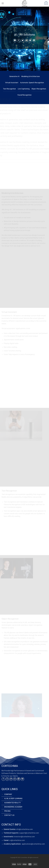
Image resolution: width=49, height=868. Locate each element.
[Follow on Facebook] (3, 779)
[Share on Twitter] (23, 41)
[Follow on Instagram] (7, 779)
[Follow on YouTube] (22, 779)
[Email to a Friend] (26, 41)
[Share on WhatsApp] (15, 41)
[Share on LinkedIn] (34, 41)
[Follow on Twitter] (11, 779)
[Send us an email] (15, 779)
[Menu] (3, 3)
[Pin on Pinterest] (30, 41)
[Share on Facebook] (19, 41)
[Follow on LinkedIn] (19, 779)
